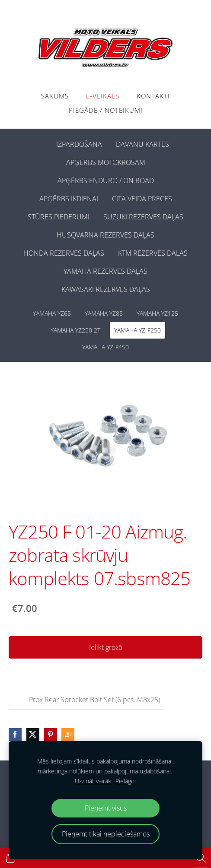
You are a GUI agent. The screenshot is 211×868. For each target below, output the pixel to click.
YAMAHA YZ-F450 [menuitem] (105, 347)
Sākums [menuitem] (55, 96)
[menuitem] (42, 143)
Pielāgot (126, 781)
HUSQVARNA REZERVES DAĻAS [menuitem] (105, 235)
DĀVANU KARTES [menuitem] (142, 144)
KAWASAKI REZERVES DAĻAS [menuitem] (106, 289)
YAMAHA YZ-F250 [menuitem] (137, 330)
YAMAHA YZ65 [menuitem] (52, 313)
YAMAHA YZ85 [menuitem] (104, 313)
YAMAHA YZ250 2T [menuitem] (75, 330)
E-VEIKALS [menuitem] (103, 96)
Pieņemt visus (106, 808)
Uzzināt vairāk (93, 781)
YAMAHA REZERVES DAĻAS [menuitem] (105, 271)
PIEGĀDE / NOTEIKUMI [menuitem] (106, 110)
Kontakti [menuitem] (153, 96)
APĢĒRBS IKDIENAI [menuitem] (69, 199)
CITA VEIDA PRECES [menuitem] (142, 199)
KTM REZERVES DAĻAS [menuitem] (153, 253)
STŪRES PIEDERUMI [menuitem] (59, 217)
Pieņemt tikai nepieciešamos (106, 834)
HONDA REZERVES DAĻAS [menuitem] (64, 253)
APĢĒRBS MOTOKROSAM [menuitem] (106, 162)
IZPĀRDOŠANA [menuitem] (79, 144)
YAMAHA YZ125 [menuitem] (157, 313)
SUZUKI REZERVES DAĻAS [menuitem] (143, 217)
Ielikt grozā (105, 647)
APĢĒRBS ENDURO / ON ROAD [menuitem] (106, 181)
